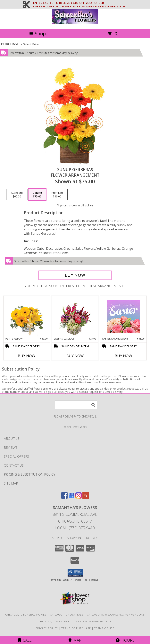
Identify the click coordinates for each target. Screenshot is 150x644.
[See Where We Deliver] (75, 427)
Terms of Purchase (76, 628)
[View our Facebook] (64, 497)
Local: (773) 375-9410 (75, 528)
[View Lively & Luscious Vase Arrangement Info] (75, 316)
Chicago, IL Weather (54, 621)
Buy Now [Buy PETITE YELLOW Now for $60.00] (27, 356)
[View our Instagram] (79, 497)
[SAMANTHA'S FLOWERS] (75, 23)
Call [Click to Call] (25, 640)
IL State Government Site (92, 621)
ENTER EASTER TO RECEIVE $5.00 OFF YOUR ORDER (80, 3)
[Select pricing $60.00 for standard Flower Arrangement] (17, 195)
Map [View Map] (75, 640)
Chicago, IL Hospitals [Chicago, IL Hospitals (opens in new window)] (67, 615)
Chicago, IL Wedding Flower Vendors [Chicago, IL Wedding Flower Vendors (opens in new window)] (116, 615)
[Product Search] (76, 405)
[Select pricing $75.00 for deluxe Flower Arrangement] (37, 195)
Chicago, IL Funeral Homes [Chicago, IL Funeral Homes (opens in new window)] (26, 615)
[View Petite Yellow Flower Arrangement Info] (27, 316)
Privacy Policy (47, 628)
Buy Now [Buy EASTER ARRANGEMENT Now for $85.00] (123, 356)
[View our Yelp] (86, 497)
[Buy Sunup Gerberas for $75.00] (75, 275)
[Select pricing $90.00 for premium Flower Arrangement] (57, 195)
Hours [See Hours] (125, 640)
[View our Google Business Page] (71, 497)
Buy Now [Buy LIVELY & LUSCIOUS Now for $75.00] (75, 356)
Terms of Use (104, 628)
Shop (37, 33)
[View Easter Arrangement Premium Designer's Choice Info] (124, 316)
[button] (75, 573)
